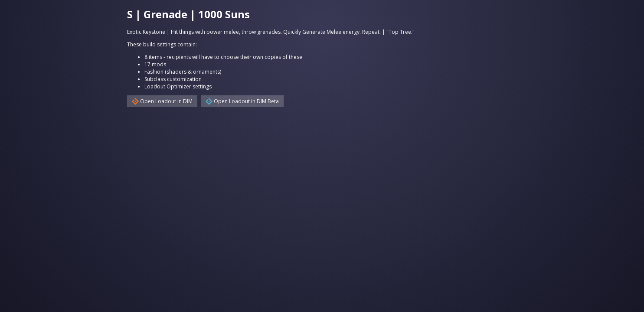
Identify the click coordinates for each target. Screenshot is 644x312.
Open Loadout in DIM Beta (242, 101)
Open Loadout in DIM (162, 101)
